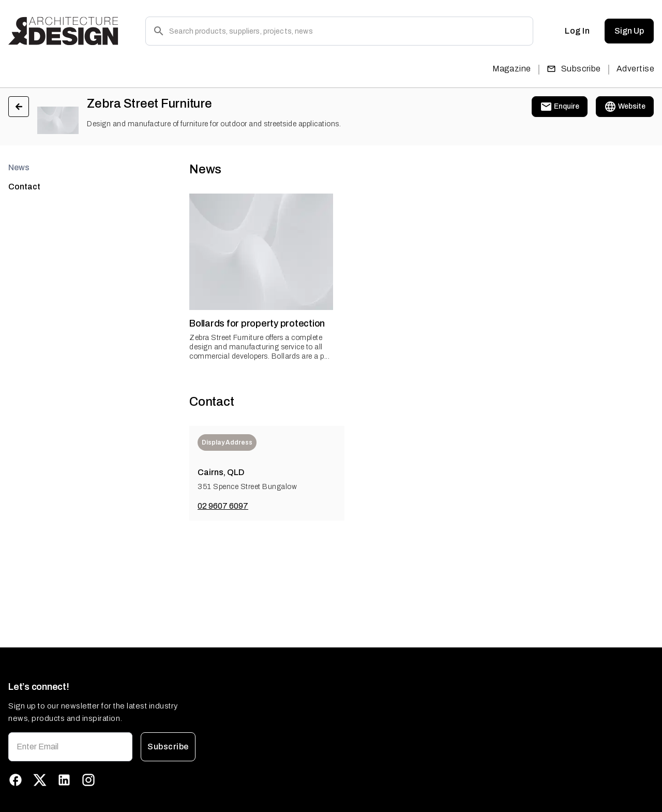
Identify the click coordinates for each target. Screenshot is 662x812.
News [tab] (19, 167)
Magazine (512, 69)
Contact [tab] (24, 187)
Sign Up (629, 31)
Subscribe (574, 69)
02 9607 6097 (223, 506)
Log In (577, 31)
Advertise (635, 69)
